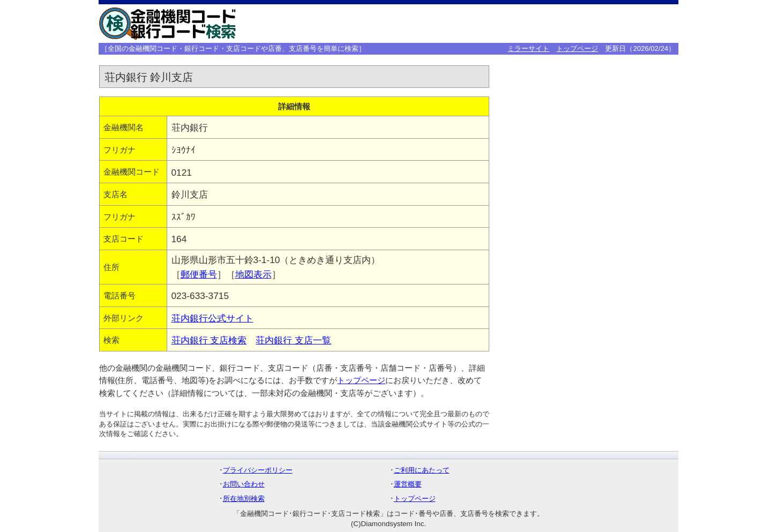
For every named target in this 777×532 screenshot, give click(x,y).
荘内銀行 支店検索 (209, 340)
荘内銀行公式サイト (212, 318)
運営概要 (408, 484)
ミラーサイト (528, 48)
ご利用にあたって (422, 470)
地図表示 (253, 274)
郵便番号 (199, 274)
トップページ (577, 48)
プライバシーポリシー (258, 470)
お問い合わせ (244, 484)
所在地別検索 (244, 499)
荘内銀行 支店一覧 (293, 340)
